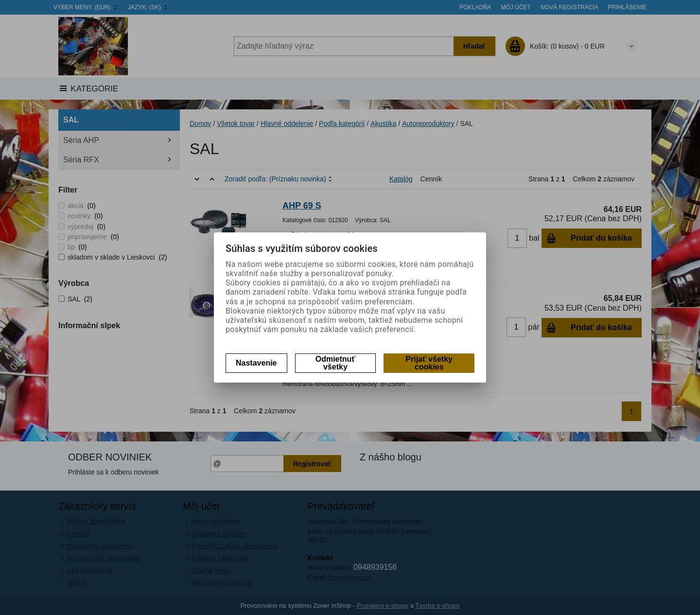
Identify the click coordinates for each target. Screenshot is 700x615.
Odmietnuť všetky (335, 363)
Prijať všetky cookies (429, 363)
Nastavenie (256, 363)
